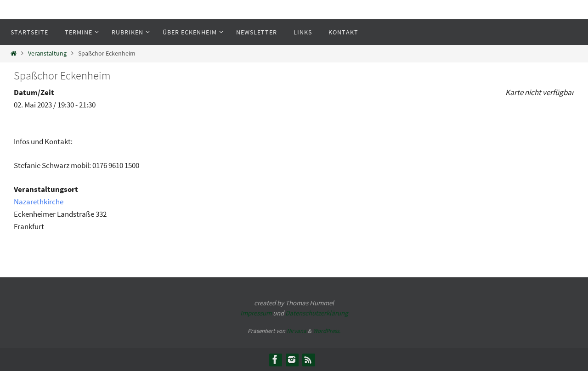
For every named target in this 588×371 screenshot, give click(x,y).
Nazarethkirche (39, 202)
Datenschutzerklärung (317, 313)
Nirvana (297, 331)
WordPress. (327, 331)
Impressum (256, 313)
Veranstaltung (47, 53)
